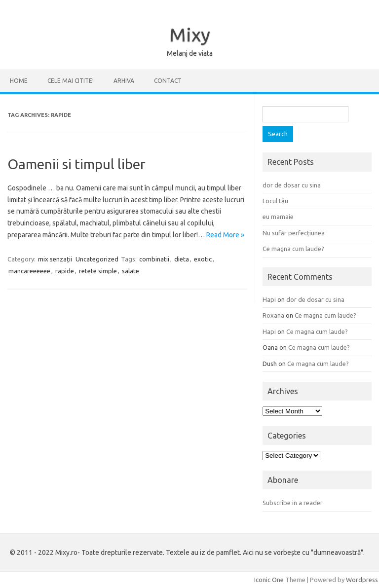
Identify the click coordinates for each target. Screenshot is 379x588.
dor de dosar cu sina (292, 185)
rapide (65, 271)
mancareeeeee (29, 271)
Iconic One (269, 580)
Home (19, 81)
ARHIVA (124, 81)
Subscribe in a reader (293, 503)
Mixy (190, 35)
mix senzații (55, 259)
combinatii (154, 259)
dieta (182, 259)
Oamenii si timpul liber (76, 164)
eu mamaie (278, 217)
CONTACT (168, 81)
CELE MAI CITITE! (71, 81)
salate (131, 271)
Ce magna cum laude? (293, 249)
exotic (203, 259)
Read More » (225, 235)
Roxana (273, 315)
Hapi (269, 299)
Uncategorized (97, 259)
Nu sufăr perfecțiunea (294, 233)
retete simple (98, 271)
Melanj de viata (190, 53)
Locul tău (275, 201)
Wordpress (362, 580)
